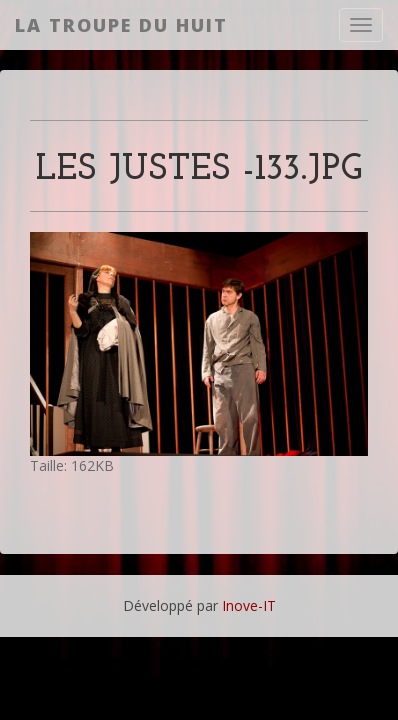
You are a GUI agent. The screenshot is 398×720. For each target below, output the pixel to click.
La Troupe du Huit (121, 25)
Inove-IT (249, 605)
